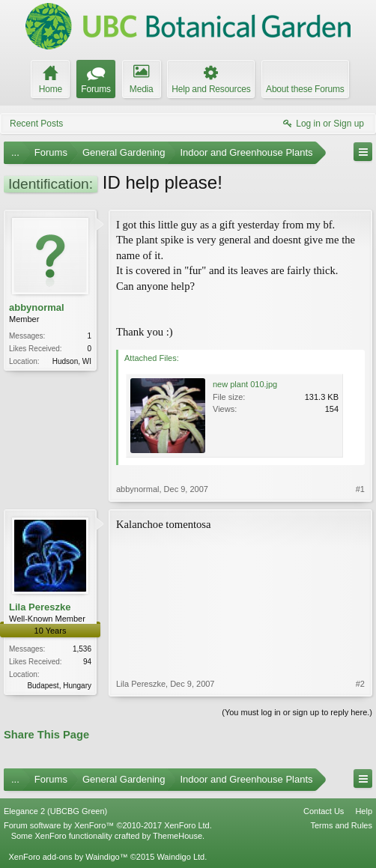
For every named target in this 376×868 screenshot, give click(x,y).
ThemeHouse (178, 836)
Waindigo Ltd (181, 857)
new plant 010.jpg (245, 384)
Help (364, 811)
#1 (360, 489)
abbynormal (37, 307)
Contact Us (324, 811)
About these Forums (305, 89)
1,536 (82, 649)
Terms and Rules (341, 825)
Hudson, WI (72, 361)
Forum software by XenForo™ (108, 825)
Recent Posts (36, 124)
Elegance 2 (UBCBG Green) (55, 811)
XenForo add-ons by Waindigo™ (68, 857)
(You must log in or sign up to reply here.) (297, 712)
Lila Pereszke (40, 607)
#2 (360, 684)
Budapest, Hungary (59, 686)
